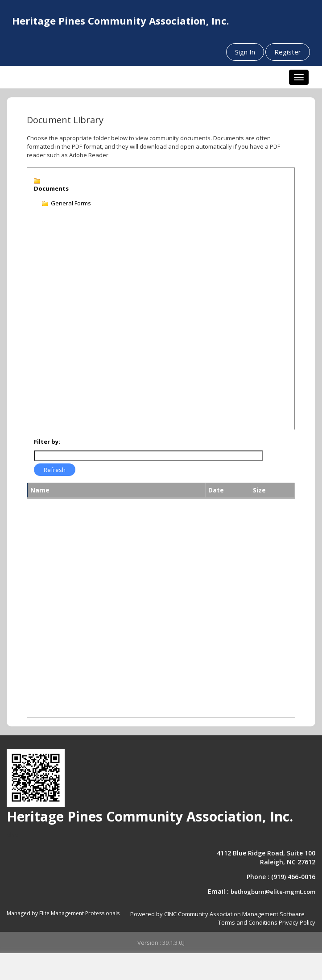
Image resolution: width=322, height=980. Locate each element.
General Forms (71, 203)
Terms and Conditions (248, 922)
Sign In (245, 52)
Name (40, 490)
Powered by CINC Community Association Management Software (217, 914)
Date (216, 490)
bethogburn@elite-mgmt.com (273, 892)
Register (288, 52)
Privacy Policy (297, 922)
